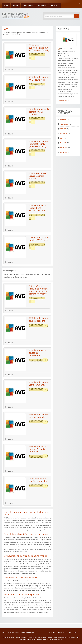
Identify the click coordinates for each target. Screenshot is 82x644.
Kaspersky (64, 148)
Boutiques (42, 6)
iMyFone (63, 129)
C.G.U (69, 633)
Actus (16, 6)
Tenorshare (64, 124)
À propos (52, 633)
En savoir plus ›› (63, 101)
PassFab (63, 143)
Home (6, 6)
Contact (55, 6)
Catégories (28, 6)
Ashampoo (64, 152)
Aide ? (76, 633)
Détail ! (9, 70)
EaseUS (63, 119)
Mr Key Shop (65, 133)
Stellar (62, 138)
